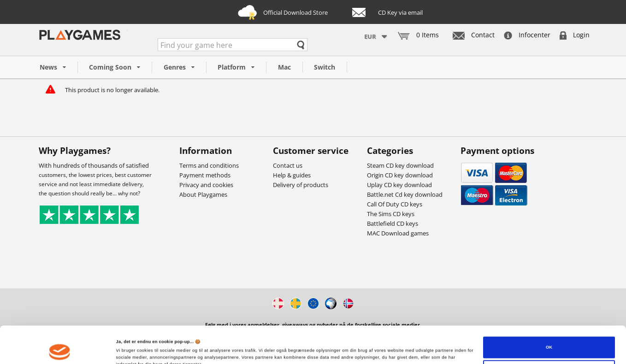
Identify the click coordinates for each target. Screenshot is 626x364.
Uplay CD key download (399, 185)
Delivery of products (301, 185)
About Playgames (203, 194)
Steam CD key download (400, 165)
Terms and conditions (209, 165)
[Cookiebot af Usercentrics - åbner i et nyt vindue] (60, 349)
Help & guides (292, 175)
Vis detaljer (128, 349)
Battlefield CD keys (393, 223)
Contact (474, 35)
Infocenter (527, 35)
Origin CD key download (400, 175)
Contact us (288, 165)
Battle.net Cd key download (405, 194)
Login (575, 35)
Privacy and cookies (206, 185)
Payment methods (205, 175)
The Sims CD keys (391, 214)
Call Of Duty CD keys (395, 204)
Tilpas (549, 339)
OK (549, 316)
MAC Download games (398, 233)
